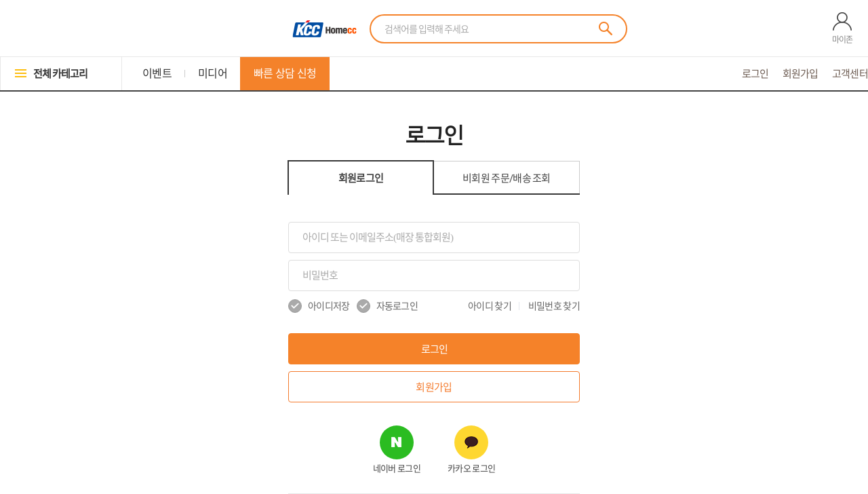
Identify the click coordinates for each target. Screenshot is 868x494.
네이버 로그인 (397, 469)
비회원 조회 (507, 178)
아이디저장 (319, 306)
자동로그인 (388, 306)
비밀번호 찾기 (554, 306)
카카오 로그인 (471, 469)
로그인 (755, 74)
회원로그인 (361, 178)
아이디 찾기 (490, 306)
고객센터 (850, 74)
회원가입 (801, 74)
